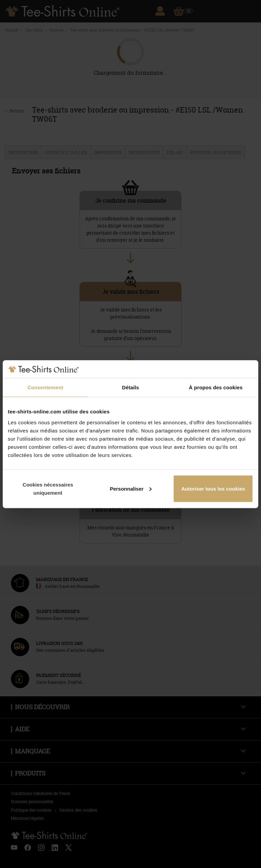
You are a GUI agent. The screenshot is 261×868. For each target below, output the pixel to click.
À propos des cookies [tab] (216, 387)
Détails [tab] (130, 387)
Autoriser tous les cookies (213, 488)
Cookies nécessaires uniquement (48, 488)
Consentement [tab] (45, 387)
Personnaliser (131, 488)
